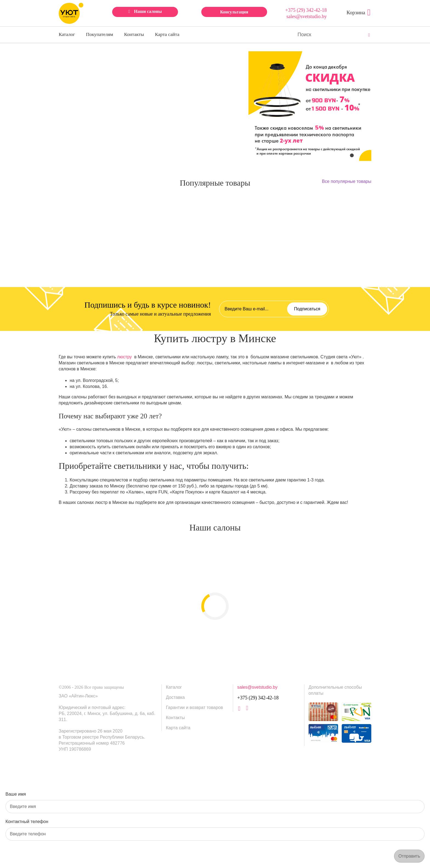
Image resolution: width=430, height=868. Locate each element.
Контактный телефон (27, 822)
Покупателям (100, 34)
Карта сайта (167, 34)
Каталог (67, 34)
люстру (124, 357)
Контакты (134, 34)
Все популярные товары (347, 181)
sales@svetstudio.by (306, 16)
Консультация (234, 12)
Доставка (175, 697)
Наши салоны (148, 11)
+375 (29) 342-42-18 (306, 10)
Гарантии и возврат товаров (194, 707)
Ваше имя (16, 794)
